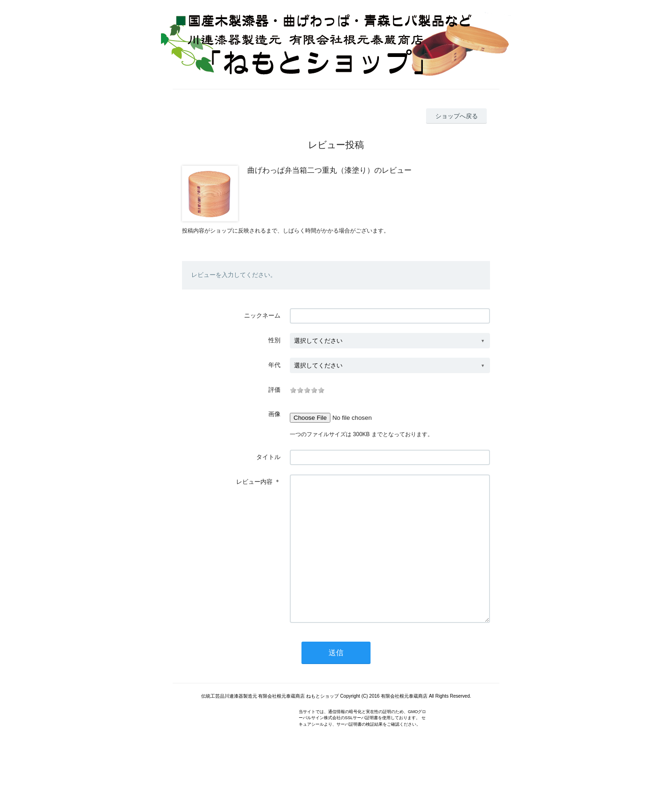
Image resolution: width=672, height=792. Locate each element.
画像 (274, 414)
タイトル (268, 457)
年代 (274, 365)
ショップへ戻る (457, 116)
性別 (274, 340)
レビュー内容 (254, 482)
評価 (274, 390)
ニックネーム (262, 315)
